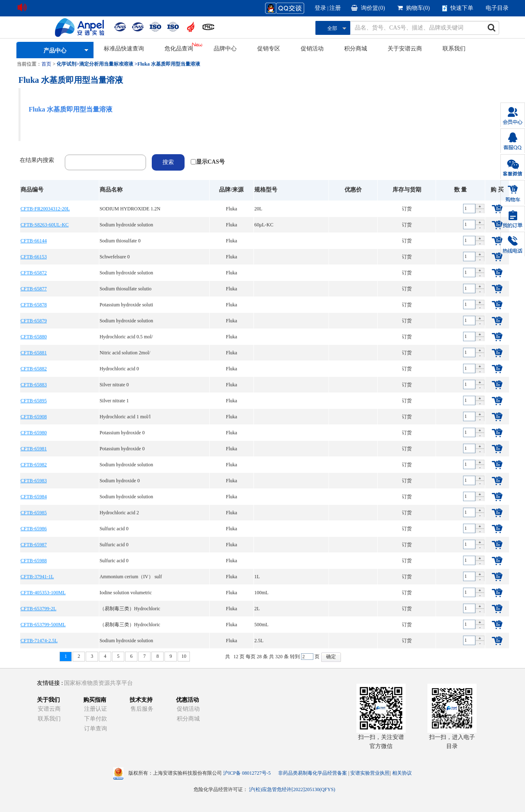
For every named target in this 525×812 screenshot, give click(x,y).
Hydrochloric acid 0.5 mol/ (126, 337)
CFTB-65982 (34, 465)
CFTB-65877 (34, 289)
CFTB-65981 (34, 449)
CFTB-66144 (34, 241)
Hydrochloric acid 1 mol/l (125, 417)
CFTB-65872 (34, 273)
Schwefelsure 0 (115, 257)
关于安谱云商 (405, 49)
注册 (335, 8)
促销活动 (312, 49)
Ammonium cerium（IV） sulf (131, 577)
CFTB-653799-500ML (43, 625)
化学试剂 (66, 64)
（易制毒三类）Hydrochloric (130, 609)
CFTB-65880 (34, 337)
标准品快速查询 (124, 49)
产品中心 (55, 51)
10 (184, 656)
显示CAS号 (210, 162)
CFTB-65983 (34, 481)
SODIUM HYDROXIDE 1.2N (130, 209)
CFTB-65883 (34, 385)
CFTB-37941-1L (37, 577)
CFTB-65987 (34, 545)
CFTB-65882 (34, 369)
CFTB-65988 (34, 561)
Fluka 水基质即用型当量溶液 (169, 64)
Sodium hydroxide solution (127, 225)
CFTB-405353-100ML (43, 593)
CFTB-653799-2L (38, 609)
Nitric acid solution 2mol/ (125, 353)
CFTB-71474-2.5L (39, 641)
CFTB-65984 (34, 497)
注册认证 (96, 709)
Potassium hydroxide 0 (122, 433)
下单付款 (96, 719)
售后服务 (142, 709)
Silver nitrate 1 (114, 401)
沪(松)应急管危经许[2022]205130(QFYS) (292, 789)
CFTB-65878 (34, 305)
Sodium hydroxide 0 (120, 481)
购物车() (414, 8)
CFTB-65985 (34, 513)
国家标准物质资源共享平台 (98, 683)
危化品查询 (179, 49)
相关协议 (402, 773)
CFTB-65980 (34, 433)
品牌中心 (225, 49)
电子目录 (497, 8)
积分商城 (356, 49)
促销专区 (269, 49)
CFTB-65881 (34, 353)
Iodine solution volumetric (126, 593)
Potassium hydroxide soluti (127, 305)
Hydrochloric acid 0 (119, 369)
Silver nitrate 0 (114, 385)
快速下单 (458, 8)
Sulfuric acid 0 (114, 529)
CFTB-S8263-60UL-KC (45, 225)
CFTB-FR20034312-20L (45, 209)
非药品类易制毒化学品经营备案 (313, 773)
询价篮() (368, 8)
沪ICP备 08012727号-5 (247, 773)
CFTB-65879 (34, 321)
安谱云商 (49, 709)
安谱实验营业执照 (370, 773)
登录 (320, 8)
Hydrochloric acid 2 (119, 513)
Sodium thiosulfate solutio (126, 289)
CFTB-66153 (34, 257)
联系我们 (454, 49)
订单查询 (96, 729)
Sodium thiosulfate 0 (120, 241)
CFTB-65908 (34, 417)
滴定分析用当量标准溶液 (106, 64)
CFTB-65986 (34, 529)
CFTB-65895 (34, 401)
